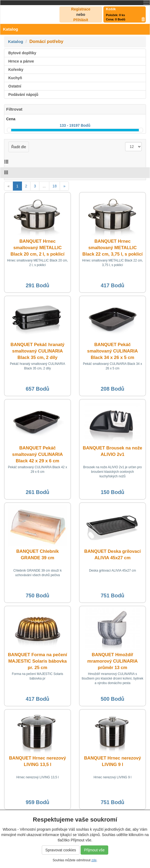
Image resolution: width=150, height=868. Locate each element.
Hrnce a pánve (21, 61)
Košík (111, 9)
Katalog (16, 41)
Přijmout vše (94, 850)
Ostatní (15, 86)
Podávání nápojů (23, 95)
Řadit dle (19, 147)
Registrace (81, 9)
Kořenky (16, 70)
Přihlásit (81, 20)
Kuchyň (15, 78)
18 (55, 186)
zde (94, 860)
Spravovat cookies (61, 850)
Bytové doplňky (22, 53)
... (44, 186)
